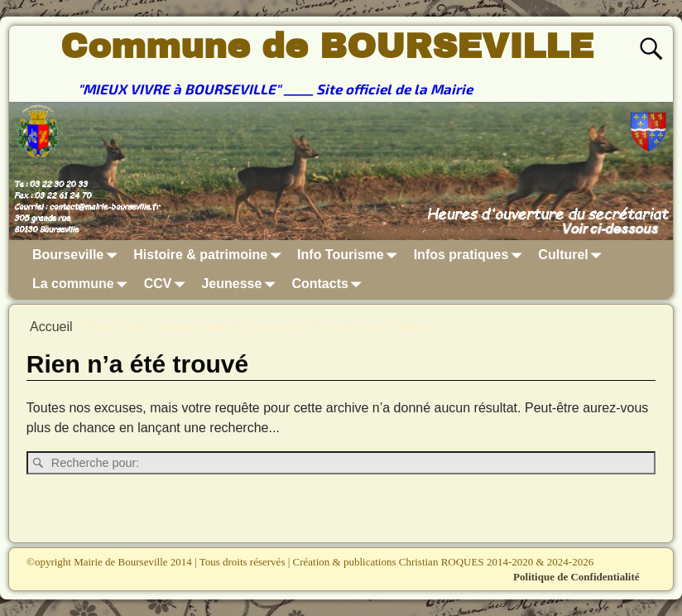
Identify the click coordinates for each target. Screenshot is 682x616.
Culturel (573, 255)
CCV (168, 284)
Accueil (51, 327)
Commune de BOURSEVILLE (327, 46)
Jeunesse (241, 284)
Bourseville (78, 255)
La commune (83, 284)
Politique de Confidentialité (576, 577)
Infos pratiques (471, 255)
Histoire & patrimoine (210, 255)
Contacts (329, 284)
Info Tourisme (351, 255)
